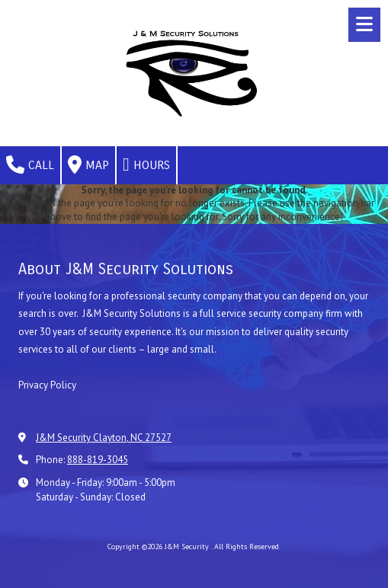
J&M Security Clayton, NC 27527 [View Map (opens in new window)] (104, 438)
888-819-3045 (98, 460)
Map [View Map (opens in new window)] (88, 165)
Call (30, 165)
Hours (146, 165)
